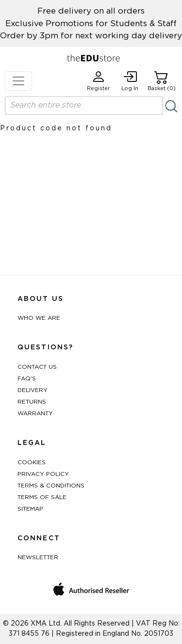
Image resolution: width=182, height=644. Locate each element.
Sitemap (30, 509)
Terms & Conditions (51, 486)
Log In (130, 81)
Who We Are (39, 318)
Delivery (33, 390)
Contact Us (37, 367)
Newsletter (38, 557)
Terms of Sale (42, 497)
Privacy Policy (43, 474)
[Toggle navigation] (18, 81)
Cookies (32, 462)
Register (99, 81)
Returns (32, 402)
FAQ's (27, 378)
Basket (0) (162, 81)
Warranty (35, 413)
